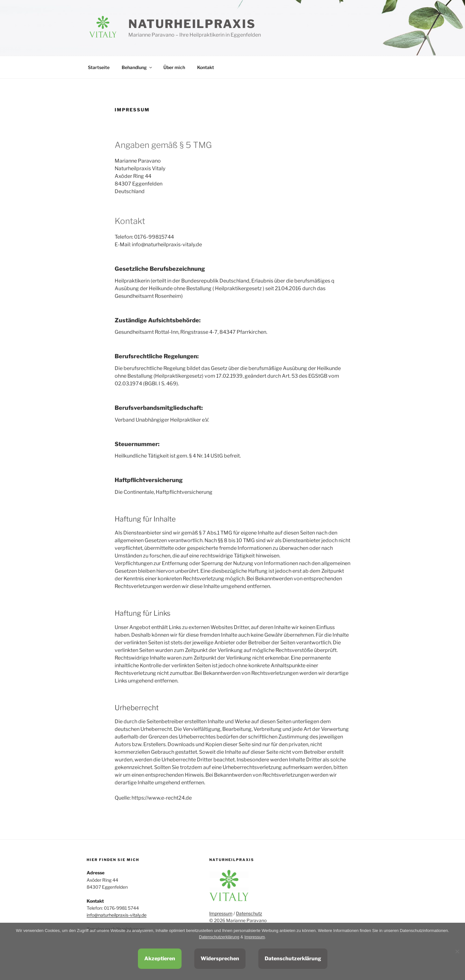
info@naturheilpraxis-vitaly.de (117, 915)
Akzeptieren (160, 959)
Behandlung (137, 67)
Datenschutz (249, 913)
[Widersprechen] (457, 951)
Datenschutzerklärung (219, 937)
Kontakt (206, 67)
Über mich (174, 67)
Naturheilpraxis (192, 24)
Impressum (221, 913)
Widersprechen (220, 959)
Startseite (99, 67)
